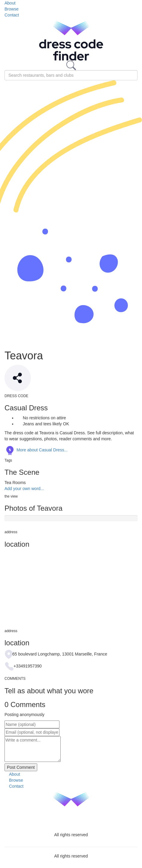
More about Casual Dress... (36, 450)
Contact (12, 15)
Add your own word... (24, 489)
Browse (12, 9)
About (10, 3)
